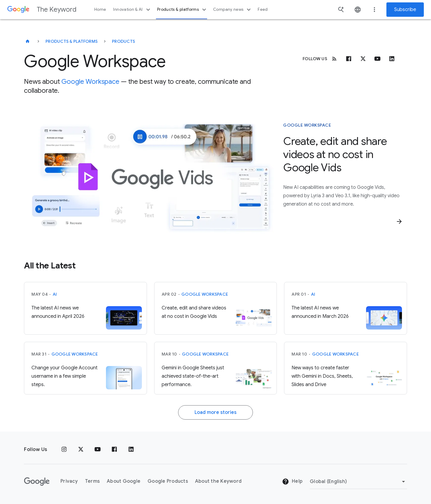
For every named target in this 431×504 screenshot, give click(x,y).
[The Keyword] (28, 41)
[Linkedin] (392, 59)
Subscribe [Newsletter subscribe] (405, 10)
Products (123, 41)
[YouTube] (98, 450)
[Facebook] (349, 59)
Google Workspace (90, 82)
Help (292, 482)
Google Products (168, 481)
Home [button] (100, 9)
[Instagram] (64, 450)
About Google (124, 481)
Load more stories (215, 412)
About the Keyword (218, 481)
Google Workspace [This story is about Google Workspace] (307, 125)
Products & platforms (182, 10)
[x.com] (363, 59)
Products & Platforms (72, 41)
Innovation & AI (132, 10)
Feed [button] (263, 9)
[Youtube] (377, 59)
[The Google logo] (37, 482)
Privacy (69, 481)
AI (55, 294)
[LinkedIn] (131, 450)
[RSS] (334, 59)
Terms (92, 481)
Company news (233, 10)
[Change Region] (358, 482)
